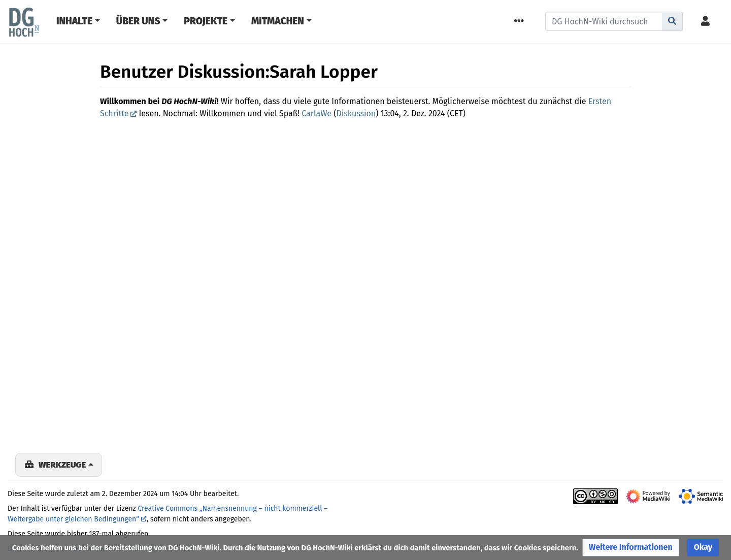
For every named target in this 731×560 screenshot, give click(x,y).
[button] (631, 548)
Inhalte (74, 21)
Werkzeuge (62, 465)
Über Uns (138, 21)
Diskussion (356, 113)
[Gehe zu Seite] (672, 21)
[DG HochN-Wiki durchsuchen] (604, 21)
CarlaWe (317, 113)
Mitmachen (278, 21)
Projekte (206, 21)
